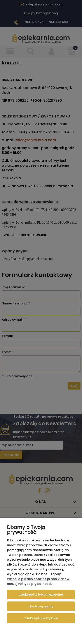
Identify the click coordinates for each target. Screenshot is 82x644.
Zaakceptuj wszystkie (41, 618)
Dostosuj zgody (41, 606)
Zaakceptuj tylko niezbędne (41, 594)
